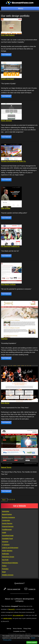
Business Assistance (8, 517)
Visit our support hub (14, 589)
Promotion (5, 569)
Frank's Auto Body (8, 79)
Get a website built (18, 615)
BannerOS (12, 609)
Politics (4, 566)
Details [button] (33, 638)
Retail (4, 572)
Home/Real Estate (8, 536)
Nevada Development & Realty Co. (14, 161)
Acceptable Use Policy (19, 631)
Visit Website (6, 55)
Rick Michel (5, 403)
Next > (4, 500)
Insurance (5, 542)
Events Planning (7, 523)
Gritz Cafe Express (8, 35)
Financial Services (8, 526)
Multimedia (5, 554)
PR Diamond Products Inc (10, 246)
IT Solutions (6, 545)
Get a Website (19, 506)
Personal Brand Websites (10, 563)
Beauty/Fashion (7, 514)
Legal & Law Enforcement (10, 548)
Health (4, 533)
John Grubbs (6, 208)
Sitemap (9, 629)
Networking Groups (8, 557)
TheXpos (4, 339)
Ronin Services (6, 121)
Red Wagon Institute (8, 284)
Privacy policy (7, 640)
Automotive (6, 511)
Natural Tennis (6, 467)
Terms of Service (17, 629)
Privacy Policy (27, 629)
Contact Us (32, 589)
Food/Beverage (7, 529)
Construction (6, 520)
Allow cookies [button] (32, 642)
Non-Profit (5, 560)
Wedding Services (8, 575)
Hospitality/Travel (7, 539)
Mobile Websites (7, 551)
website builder (8, 618)
